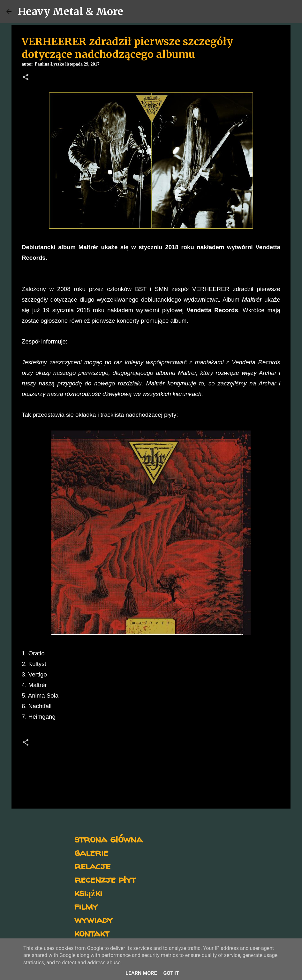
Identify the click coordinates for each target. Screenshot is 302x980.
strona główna (108, 839)
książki (88, 893)
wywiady (94, 919)
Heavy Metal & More (71, 12)
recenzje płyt (105, 879)
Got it (171, 973)
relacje (92, 866)
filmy (86, 906)
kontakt (92, 933)
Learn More (141, 973)
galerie (91, 852)
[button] (26, 78)
